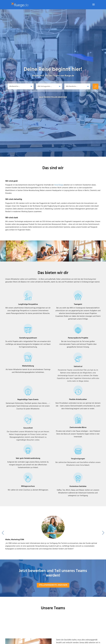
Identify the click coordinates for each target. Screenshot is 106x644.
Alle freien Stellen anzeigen (53, 97)
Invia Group (59, 185)
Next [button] (102, 254)
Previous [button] (4, 254)
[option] (53, 541)
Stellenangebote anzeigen (53, 591)
